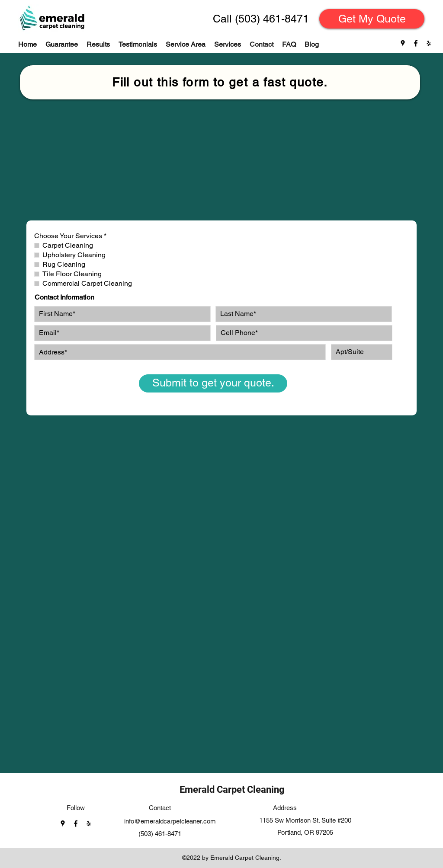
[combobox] (180, 352)
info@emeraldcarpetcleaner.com (170, 821)
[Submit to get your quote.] (213, 383)
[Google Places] (403, 43)
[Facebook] (416, 43)
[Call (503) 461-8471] (261, 19)
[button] (228, 45)
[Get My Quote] (372, 19)
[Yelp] (429, 43)
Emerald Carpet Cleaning (232, 790)
